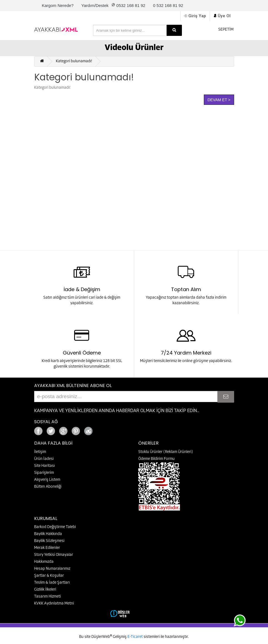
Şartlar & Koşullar (49, 576)
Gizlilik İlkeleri (45, 590)
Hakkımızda (44, 562)
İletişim (40, 452)
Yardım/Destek (95, 5)
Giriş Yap (197, 16)
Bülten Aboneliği (48, 487)
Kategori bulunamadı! (74, 61)
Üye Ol (224, 16)
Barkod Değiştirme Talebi (55, 527)
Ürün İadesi (44, 459)
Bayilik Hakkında (48, 534)
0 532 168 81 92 (168, 5)
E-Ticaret (136, 637)
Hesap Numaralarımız (52, 569)
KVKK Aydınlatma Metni (54, 604)
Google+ (104, 429)
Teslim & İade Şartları (52, 583)
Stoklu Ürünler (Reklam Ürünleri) (166, 452)
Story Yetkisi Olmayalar (54, 555)
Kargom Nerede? (58, 5)
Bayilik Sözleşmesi (49, 541)
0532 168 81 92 (131, 5)
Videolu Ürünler (134, 48)
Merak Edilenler (47, 548)
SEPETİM (222, 29)
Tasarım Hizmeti (47, 597)
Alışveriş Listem (47, 480)
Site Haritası (44, 466)
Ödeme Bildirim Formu (156, 459)
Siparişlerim (44, 473)
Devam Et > (219, 100)
